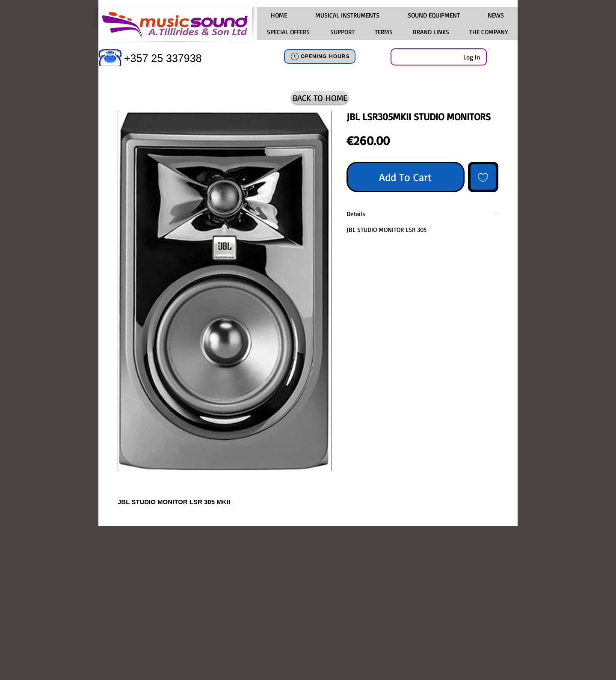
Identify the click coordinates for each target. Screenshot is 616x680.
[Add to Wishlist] (483, 177)
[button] (347, 15)
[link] (489, 49)
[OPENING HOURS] (320, 56)
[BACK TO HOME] (320, 98)
